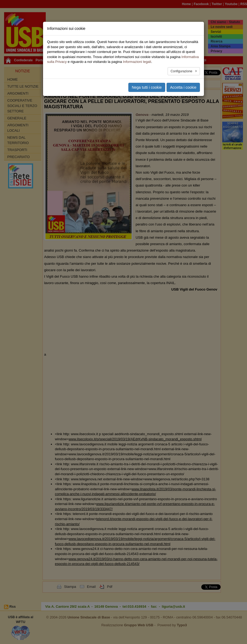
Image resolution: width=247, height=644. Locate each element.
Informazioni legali (137, 62)
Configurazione (182, 71)
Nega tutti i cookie (147, 87)
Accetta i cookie (183, 87)
